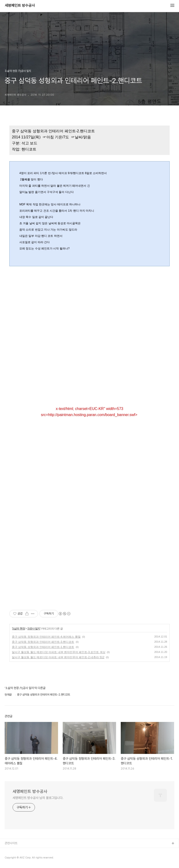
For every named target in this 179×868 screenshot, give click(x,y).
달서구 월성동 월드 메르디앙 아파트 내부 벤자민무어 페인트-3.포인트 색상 (59, 652)
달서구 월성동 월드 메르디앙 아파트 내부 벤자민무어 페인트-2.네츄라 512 (58, 657)
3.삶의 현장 (18, 629)
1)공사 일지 (34, 629)
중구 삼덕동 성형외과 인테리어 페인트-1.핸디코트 (43, 647)
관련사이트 (11, 843)
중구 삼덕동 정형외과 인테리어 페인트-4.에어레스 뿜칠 (46, 637)
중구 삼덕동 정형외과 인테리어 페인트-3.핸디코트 (43, 642)
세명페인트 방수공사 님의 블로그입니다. (38, 798)
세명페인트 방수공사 (20, 6)
